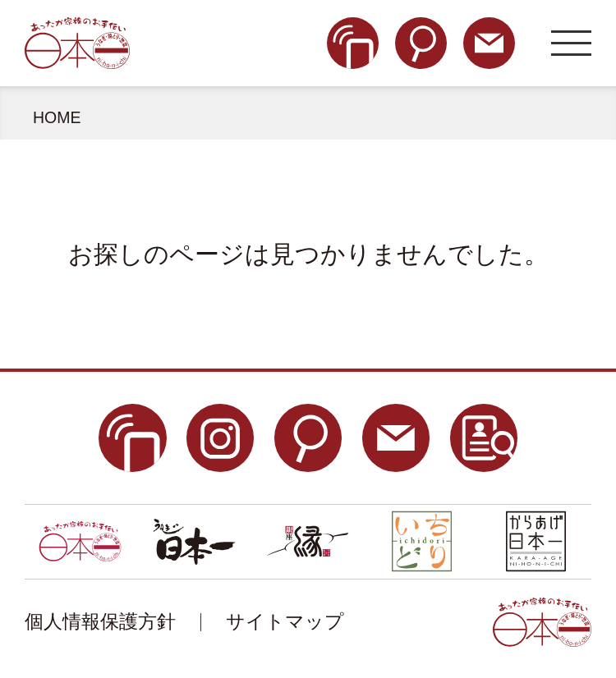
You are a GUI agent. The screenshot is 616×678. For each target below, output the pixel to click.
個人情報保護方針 (100, 622)
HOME (57, 117)
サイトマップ (285, 622)
